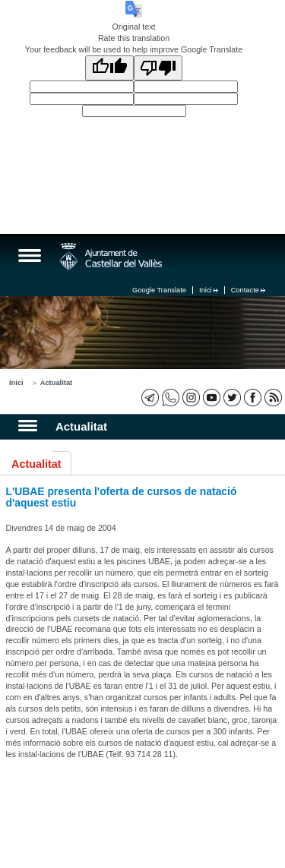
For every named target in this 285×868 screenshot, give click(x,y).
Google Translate (159, 290)
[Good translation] (109, 68)
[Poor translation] (158, 68)
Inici (209, 290)
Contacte (248, 290)
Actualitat (57, 383)
